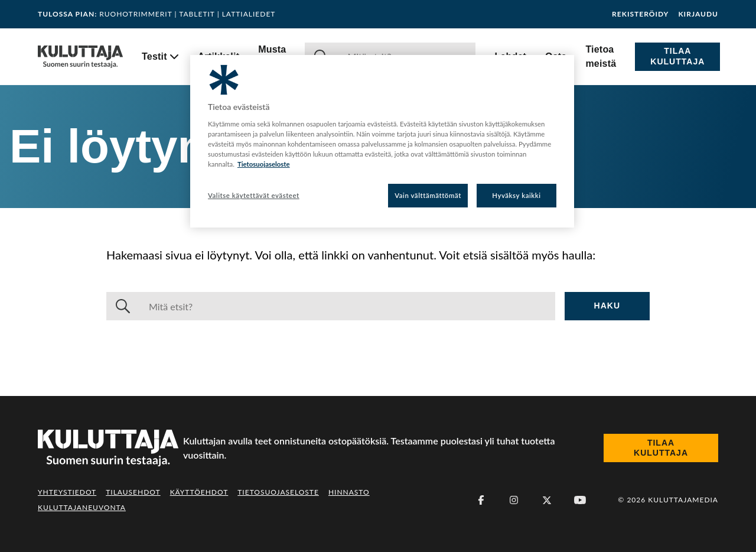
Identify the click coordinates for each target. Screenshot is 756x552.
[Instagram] (514, 500)
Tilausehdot (133, 492)
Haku (607, 306)
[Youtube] (580, 500)
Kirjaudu (698, 14)
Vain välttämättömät (428, 195)
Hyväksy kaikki (517, 195)
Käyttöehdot (199, 492)
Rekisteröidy (640, 14)
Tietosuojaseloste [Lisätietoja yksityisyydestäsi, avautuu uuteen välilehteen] (264, 164)
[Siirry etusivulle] (80, 57)
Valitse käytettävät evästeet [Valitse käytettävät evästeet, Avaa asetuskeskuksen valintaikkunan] (254, 195)
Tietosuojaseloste (278, 492)
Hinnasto (349, 492)
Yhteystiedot (67, 492)
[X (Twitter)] (547, 500)
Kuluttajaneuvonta (82, 507)
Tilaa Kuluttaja (677, 56)
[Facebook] (481, 500)
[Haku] (347, 306)
